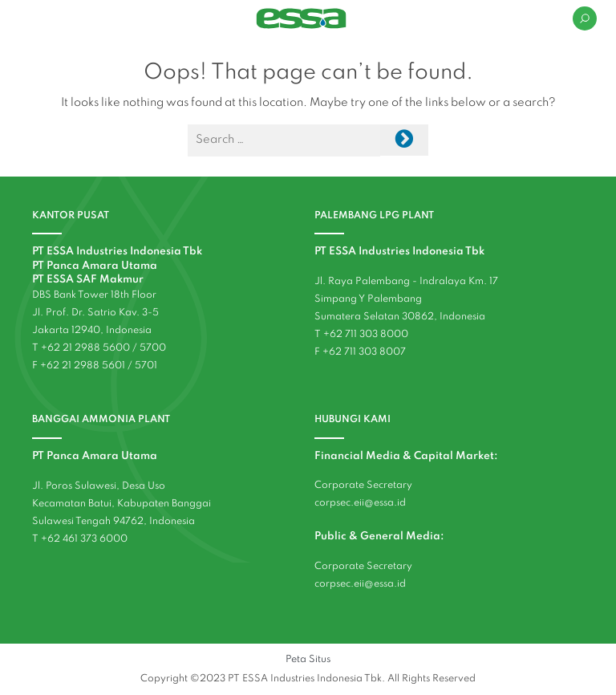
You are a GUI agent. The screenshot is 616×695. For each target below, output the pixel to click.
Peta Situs (308, 659)
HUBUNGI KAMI (353, 419)
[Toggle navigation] (29, 18)
